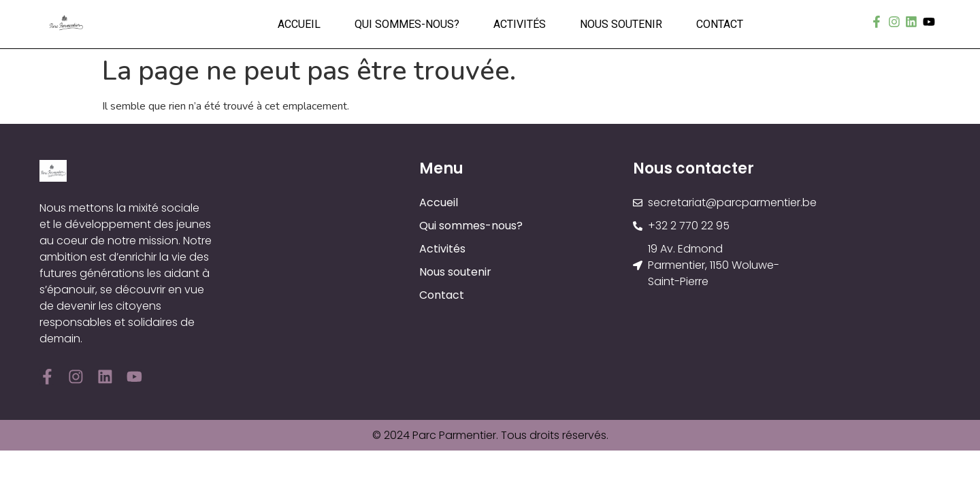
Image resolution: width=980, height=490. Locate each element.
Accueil (299, 24)
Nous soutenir (621, 24)
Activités (520, 24)
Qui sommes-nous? (407, 24)
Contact (720, 24)
